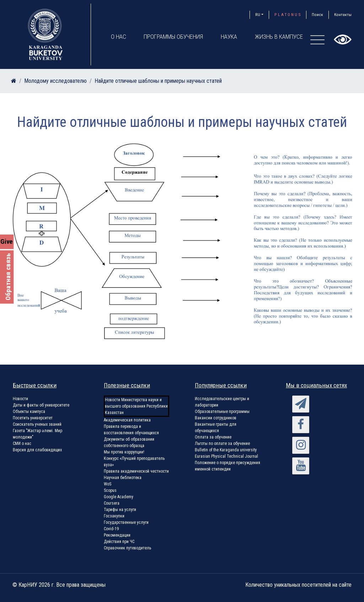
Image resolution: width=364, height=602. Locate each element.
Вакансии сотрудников (216, 418)
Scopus (110, 490)
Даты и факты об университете (41, 405)
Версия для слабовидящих (37, 450)
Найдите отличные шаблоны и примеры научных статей (158, 81)
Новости (20, 399)
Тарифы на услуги (120, 510)
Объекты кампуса (29, 412)
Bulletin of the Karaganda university (226, 450)
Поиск (317, 15)
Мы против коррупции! (124, 452)
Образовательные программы (222, 412)
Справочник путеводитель (127, 548)
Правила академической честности (136, 471)
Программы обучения (174, 37)
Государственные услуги (126, 522)
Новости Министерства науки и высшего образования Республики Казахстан (136, 406)
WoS (108, 484)
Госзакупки (114, 516)
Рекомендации (117, 535)
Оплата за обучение (213, 437)
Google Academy (119, 497)
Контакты (343, 15)
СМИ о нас (22, 444)
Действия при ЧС (119, 542)
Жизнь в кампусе (279, 37)
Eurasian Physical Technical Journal (226, 456)
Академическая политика (127, 420)
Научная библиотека (123, 478)
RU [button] (258, 15)
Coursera (112, 503)
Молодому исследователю (55, 81)
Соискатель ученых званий (37, 424)
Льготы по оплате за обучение (222, 444)
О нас (119, 37)
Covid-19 (111, 529)
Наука (229, 37)
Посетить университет (33, 418)
